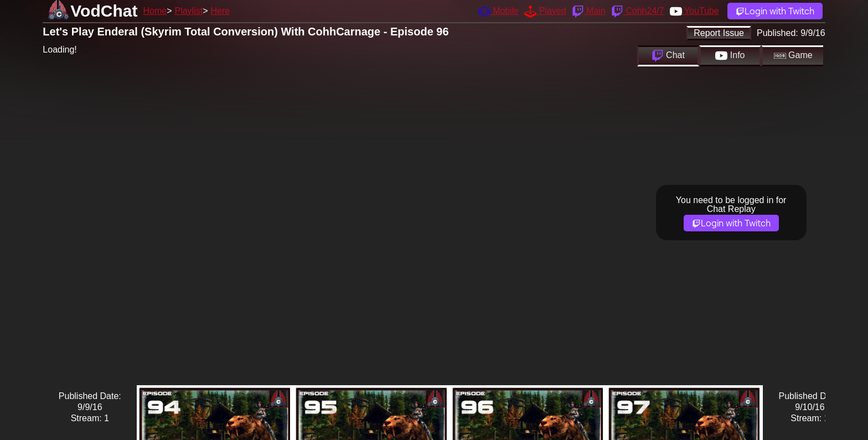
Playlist (188, 11)
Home (155, 11)
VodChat (104, 11)
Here (221, 11)
